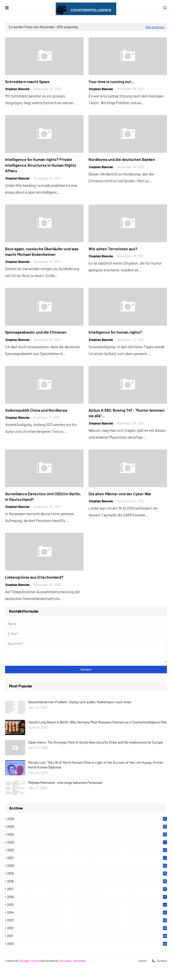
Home (142, 961)
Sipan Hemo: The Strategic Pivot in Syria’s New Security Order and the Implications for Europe (95, 742)
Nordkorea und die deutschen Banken (122, 159)
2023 (87, 842)
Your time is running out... (111, 81)
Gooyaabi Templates (73, 961)
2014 (87, 913)
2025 (87, 827)
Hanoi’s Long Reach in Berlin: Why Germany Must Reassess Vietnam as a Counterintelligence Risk (97, 722)
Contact (159, 961)
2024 (87, 834)
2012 (87, 928)
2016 (87, 897)
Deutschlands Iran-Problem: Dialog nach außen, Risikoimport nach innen (80, 702)
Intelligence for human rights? (115, 332)
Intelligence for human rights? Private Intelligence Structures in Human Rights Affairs (41, 165)
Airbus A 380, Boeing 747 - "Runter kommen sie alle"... (127, 413)
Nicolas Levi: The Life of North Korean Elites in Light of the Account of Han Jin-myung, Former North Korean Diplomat (96, 765)
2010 (87, 944)
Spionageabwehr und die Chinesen (36, 332)
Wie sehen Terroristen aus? (113, 249)
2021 (87, 858)
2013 (87, 920)
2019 (87, 873)
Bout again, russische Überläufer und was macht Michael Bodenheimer (42, 251)
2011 (87, 936)
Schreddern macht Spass (27, 81)
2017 (87, 889)
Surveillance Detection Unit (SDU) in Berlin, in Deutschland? (43, 496)
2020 (87, 866)
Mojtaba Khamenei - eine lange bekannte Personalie (65, 783)
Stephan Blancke (17, 89)
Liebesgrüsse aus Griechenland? (34, 577)
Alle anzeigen (155, 27)
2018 (87, 881)
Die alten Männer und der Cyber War (120, 494)
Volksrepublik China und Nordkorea (36, 410)
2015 (87, 905)
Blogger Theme (29, 961)
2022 (87, 850)
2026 (87, 819)
